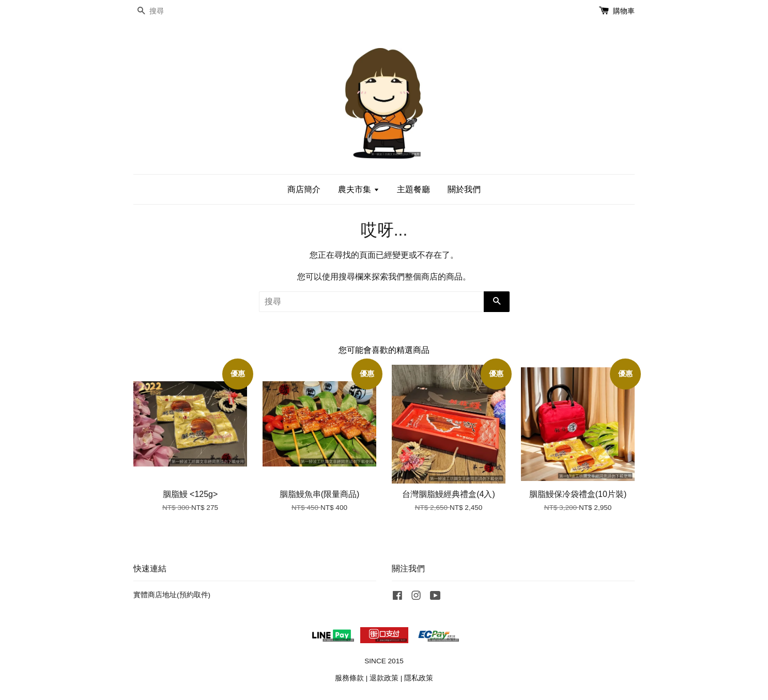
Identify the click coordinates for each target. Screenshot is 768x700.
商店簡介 (304, 189)
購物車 (624, 11)
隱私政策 (419, 678)
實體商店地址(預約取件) (172, 595)
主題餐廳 (413, 189)
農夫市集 (358, 189)
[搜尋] (164, 11)
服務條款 (349, 678)
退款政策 (384, 678)
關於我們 (464, 189)
